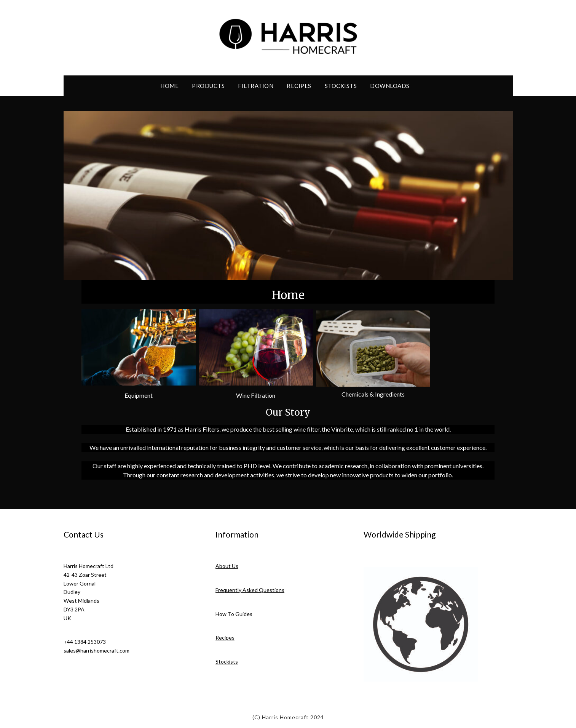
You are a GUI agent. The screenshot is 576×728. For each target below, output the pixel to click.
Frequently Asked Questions (250, 590)
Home (169, 86)
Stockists (341, 86)
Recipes (299, 86)
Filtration (256, 86)
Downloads (390, 86)
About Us (227, 566)
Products (208, 86)
